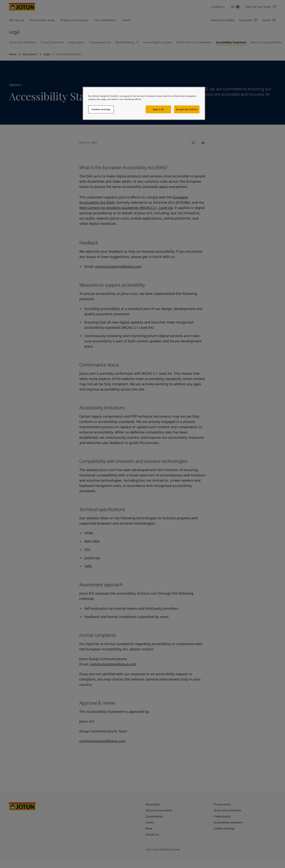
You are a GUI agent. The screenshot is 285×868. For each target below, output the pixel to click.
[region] (144, 103)
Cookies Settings (101, 109)
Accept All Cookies (187, 109)
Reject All (158, 109)
